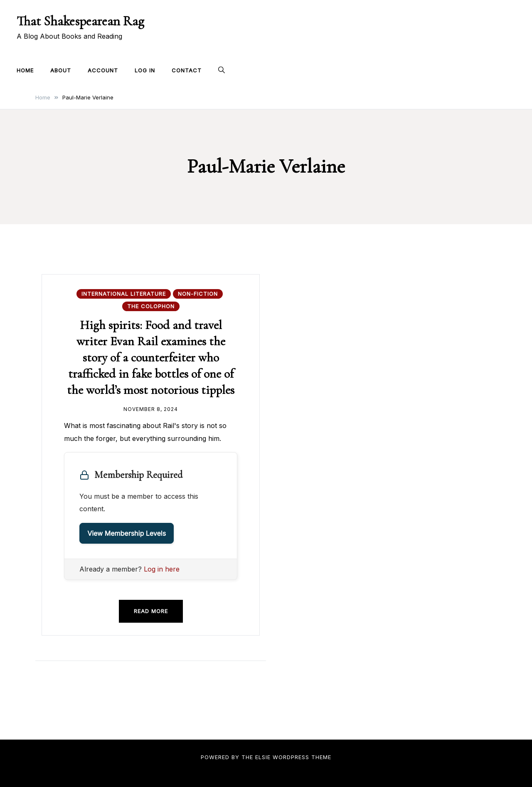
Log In (145, 70)
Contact (187, 70)
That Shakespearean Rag (80, 21)
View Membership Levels (127, 533)
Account (103, 70)
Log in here (162, 569)
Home (25, 70)
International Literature (124, 294)
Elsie (263, 757)
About (61, 70)
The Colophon (151, 306)
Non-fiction (198, 294)
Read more (151, 611)
